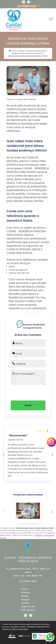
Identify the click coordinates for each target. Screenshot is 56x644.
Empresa (26, 593)
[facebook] (29, 2)
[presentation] (28, 392)
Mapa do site (28, 606)
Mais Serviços (28, 610)
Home (24, 589)
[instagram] (23, 2)
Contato (25, 603)
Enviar (28, 405)
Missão (25, 596)
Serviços (25, 600)
